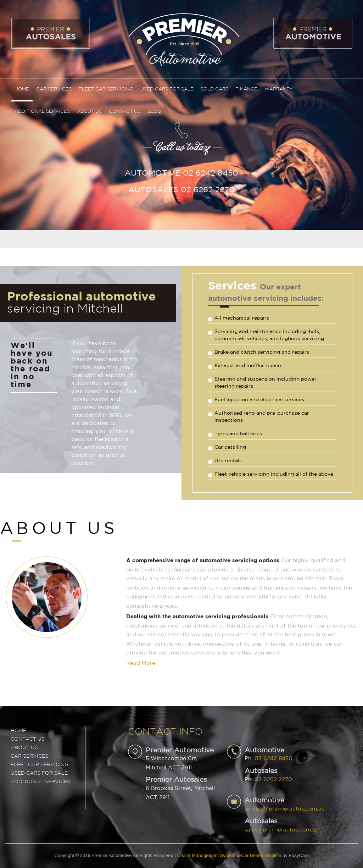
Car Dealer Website (261, 855)
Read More (141, 663)
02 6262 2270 (273, 779)
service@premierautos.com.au (285, 809)
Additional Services (42, 112)
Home (22, 89)
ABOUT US (24, 748)
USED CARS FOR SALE (39, 773)
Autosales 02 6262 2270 (181, 190)
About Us (89, 112)
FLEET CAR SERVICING (40, 765)
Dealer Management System (206, 855)
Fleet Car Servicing (106, 89)
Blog (154, 112)
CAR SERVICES (29, 756)
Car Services (54, 89)
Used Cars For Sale (167, 89)
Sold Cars (214, 89)
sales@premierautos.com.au (282, 830)
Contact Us (125, 112)
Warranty (278, 89)
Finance (246, 89)
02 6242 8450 (273, 759)
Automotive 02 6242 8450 (181, 173)
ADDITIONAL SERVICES (40, 782)
